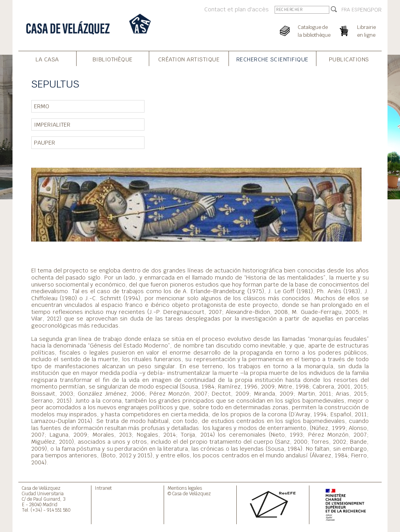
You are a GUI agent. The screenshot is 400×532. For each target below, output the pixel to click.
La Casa (47, 59)
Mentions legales (185, 488)
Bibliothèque (113, 59)
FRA (346, 10)
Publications (349, 59)
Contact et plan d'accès (237, 9)
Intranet (103, 488)
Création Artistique (189, 59)
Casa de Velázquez (41, 488)
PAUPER (45, 142)
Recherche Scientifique (272, 59)
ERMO (42, 106)
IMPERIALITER (52, 124)
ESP (356, 10)
